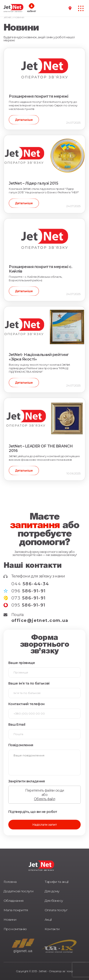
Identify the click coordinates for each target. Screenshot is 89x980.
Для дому (52, 891)
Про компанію (15, 929)
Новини (10, 919)
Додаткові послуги (18, 891)
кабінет (32, 11)
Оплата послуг (56, 910)
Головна (10, 882)
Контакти (52, 929)
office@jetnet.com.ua (40, 620)
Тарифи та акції (56, 882)
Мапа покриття (16, 910)
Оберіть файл (44, 799)
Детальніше (24, 120)
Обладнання (14, 901)
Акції (48, 919)
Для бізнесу (54, 901)
